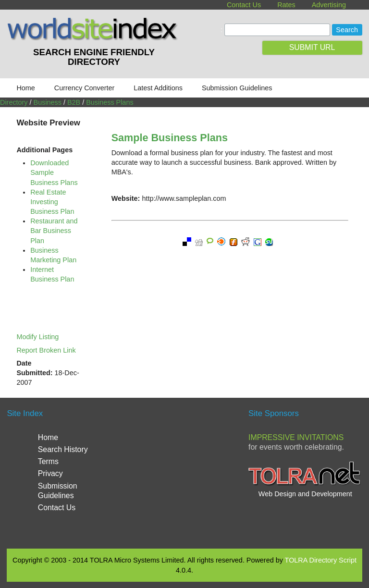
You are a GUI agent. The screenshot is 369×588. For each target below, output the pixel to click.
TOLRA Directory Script (321, 560)
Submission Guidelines (237, 88)
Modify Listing (37, 337)
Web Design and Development (305, 494)
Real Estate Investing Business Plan (52, 202)
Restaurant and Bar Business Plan (54, 231)
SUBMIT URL (312, 47)
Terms (48, 461)
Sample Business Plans (170, 138)
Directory (14, 102)
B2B (74, 102)
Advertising (329, 5)
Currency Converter (85, 88)
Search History (63, 449)
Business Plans (110, 102)
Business (48, 102)
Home (25, 88)
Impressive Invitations (296, 437)
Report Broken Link (46, 350)
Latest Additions (158, 88)
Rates (286, 5)
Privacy (50, 473)
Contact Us (244, 5)
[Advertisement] (209, 472)
